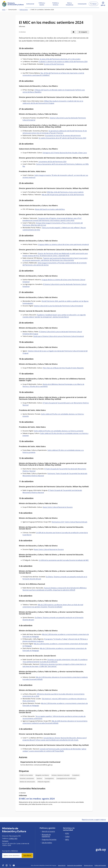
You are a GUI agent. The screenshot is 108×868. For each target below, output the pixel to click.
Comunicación (82, 4)
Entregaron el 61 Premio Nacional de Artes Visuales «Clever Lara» (65, 153)
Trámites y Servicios (56, 4)
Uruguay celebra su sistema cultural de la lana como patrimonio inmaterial (63, 244)
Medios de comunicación (27, 782)
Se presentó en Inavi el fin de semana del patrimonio (63, 135)
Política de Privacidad (100, 865)
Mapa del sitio (62, 865)
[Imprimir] (74, 32)
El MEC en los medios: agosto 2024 (37, 799)
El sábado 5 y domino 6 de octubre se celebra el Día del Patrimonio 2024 (63, 62)
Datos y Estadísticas (70, 4)
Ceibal (67, 837)
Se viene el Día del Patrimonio (54, 64)
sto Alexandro (79, 368)
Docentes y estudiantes (27, 778)
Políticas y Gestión (42, 4)
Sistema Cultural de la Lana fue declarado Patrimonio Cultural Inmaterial (58, 306)
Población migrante (44, 782)
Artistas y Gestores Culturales (61, 775)
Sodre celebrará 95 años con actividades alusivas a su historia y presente (59, 431)
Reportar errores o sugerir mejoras (94, 820)
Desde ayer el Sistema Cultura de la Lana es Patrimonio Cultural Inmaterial (59, 336)
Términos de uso (88, 865)
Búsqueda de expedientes (46, 835)
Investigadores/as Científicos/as (66, 778)
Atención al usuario (48, 831)
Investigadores (49, 778)
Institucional (30, 4)
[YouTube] (14, 865)
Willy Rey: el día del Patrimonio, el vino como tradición (65, 192)
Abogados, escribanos (42, 775)
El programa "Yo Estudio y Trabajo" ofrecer (59, 639)
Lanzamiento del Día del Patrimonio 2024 (52, 162)
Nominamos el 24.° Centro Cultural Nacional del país (69, 522)
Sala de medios (47, 843)
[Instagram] (7, 865)
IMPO (67, 840)
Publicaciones (24, 10)
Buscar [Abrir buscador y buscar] (93, 4)
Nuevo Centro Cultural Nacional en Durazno (58, 507)
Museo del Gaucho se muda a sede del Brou (50, 209)
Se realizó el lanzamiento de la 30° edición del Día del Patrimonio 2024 (62, 138)
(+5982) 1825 (13, 838)
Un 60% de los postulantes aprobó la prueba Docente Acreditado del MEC (64, 560)
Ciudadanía (76, 775)
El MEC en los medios (26, 775)
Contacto (5, 841)
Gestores (39, 778)
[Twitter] (10, 865)
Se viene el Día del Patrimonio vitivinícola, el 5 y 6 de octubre (60, 59)
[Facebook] (3, 865)
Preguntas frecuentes (49, 839)
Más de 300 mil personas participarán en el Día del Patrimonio (63, 195)
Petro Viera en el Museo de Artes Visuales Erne (59, 368)
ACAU (67, 833)
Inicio (4, 10)
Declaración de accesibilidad (75, 865)
